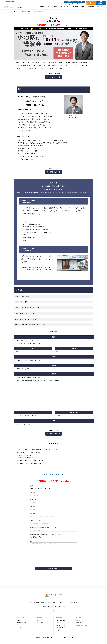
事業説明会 (83, 7)
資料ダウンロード (80, 620)
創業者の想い (43, 7)
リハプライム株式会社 (24, 424)
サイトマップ (57, 638)
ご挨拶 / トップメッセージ (62, 623)
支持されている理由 (53, 7)
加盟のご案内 (20, 617)
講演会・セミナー (80, 623)
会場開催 (39, 620)
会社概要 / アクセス (61, 625)
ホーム (36, 7)
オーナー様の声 (74, 7)
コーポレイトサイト (61, 621)
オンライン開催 (40, 623)
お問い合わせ (99, 7)
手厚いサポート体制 (64, 7)
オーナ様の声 (20, 627)
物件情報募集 (91, 7)
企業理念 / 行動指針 (61, 628)
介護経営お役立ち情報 (81, 626)
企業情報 (58, 618)
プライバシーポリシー (47, 638)
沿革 (57, 630)
